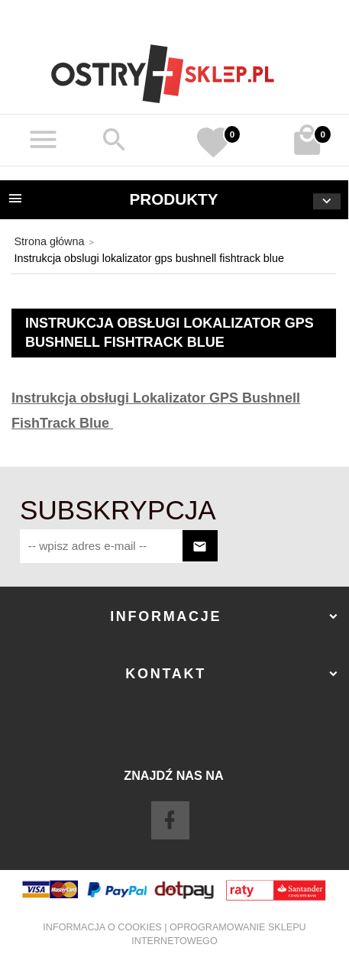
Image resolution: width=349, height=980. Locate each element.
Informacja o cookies (102, 927)
